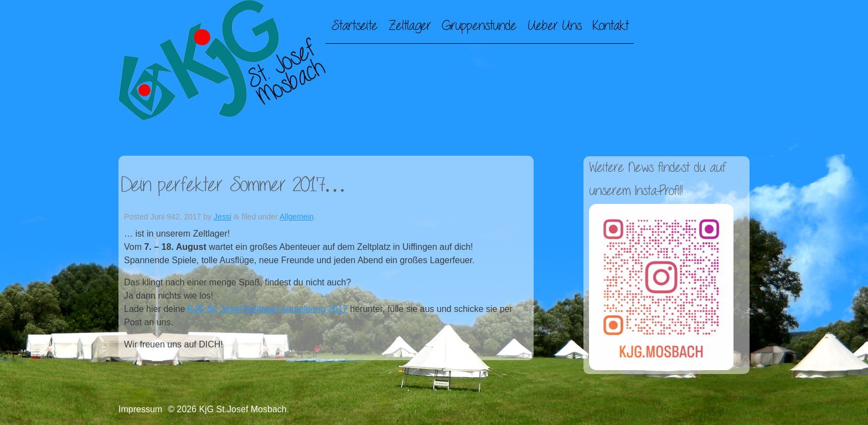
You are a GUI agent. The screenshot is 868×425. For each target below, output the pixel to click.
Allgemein (296, 217)
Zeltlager (410, 26)
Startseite (354, 26)
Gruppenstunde (479, 26)
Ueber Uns (554, 26)
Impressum (140, 409)
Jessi (223, 217)
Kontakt (610, 26)
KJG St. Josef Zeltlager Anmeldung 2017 (268, 309)
